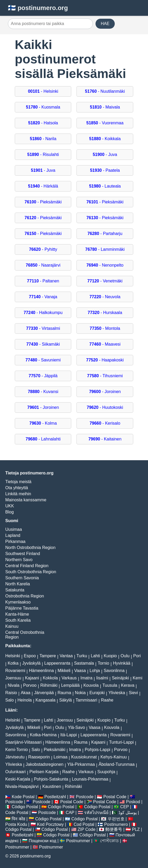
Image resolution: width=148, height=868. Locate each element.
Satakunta (15, 590)
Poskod (133, 802)
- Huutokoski (105, 407)
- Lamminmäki (105, 249)
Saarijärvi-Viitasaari (23, 742)
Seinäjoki (120, 678)
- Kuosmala (43, 107)
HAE (105, 24)
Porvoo (30, 685)
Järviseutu (15, 757)
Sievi (133, 693)
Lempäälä (70, 685)
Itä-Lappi (69, 735)
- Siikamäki (43, 344)
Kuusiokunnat (84, 757)
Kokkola (50, 678)
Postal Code (115, 797)
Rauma (64, 693)
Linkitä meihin (18, 494)
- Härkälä (43, 186)
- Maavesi (105, 344)
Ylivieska (117, 693)
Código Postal (25, 807)
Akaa (26, 693)
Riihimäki (49, 685)
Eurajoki (97, 693)
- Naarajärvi (43, 265)
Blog (9, 512)
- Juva (105, 155)
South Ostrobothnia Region (31, 572)
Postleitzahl (55, 797)
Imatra (86, 678)
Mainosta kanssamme (26, 500)
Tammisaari (87, 700)
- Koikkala (105, 139)
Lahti (95, 656)
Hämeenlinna (41, 671)
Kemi (137, 678)
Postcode (85, 797)
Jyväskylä (31, 663)
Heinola (25, 700)
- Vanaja (43, 297)
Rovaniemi (15, 671)
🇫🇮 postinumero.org (38, 8)
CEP (125, 807)
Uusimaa (14, 529)
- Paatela (105, 170)
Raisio (11, 693)
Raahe (107, 700)
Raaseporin (39, 757)
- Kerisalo (105, 423)
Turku (82, 656)
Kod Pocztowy (50, 824)
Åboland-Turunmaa (117, 764)
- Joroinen (105, 392)
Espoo (30, 656)
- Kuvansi (43, 392)
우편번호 (116, 819)
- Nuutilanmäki (105, 91)
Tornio (103, 663)
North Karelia (18, 584)
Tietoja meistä (18, 482)
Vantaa (66, 656)
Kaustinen (52, 786)
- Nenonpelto (105, 265)
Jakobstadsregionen (44, 764)
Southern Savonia (22, 578)
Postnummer (78, 841)
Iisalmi (102, 678)
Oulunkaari (15, 772)
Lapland (13, 535)
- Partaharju (105, 234)
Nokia (80, 693)
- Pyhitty (43, 249)
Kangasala (46, 700)
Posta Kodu (16, 824)
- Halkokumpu (43, 313)
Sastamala (84, 663)
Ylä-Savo (76, 727)
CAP (70, 813)
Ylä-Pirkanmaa (81, 764)
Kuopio (110, 656)
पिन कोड (18, 819)
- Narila (43, 139)
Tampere (48, 656)
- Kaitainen (105, 439)
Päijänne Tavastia (22, 608)
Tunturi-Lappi (121, 742)
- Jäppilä (43, 376)
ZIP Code (86, 829)
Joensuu (13, 678)
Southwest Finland (23, 554)
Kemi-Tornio (16, 750)
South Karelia (18, 620)
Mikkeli (64, 671)
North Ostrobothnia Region (30, 548)
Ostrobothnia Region (25, 596)
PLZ (136, 829)
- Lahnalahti (43, 439)
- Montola (105, 328)
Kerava (128, 685)
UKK (10, 506)
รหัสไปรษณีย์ (96, 813)
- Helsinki (43, 91)
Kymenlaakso (18, 602)
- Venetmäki (105, 281)
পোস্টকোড (109, 841)
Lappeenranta (57, 663)
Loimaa (60, 757)
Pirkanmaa (15, 541)
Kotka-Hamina (43, 735)
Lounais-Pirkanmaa (90, 779)
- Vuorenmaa (105, 123)
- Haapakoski (105, 360)
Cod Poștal (84, 824)
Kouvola (91, 685)
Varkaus (69, 678)
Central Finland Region (27, 566)
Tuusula (110, 685)
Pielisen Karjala (44, 772)
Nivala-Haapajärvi (22, 786)
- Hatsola (43, 123)
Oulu (125, 656)
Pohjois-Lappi (97, 750)
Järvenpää (44, 693)
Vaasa (80, 671)
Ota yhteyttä (17, 488)
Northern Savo (19, 560)
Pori (137, 656)
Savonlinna (114, 671)
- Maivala (105, 107)
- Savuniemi (43, 360)
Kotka (13, 663)
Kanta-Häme (17, 614)
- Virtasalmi (43, 328)
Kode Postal (23, 797)
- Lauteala (105, 186)
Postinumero (116, 824)
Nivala (13, 685)
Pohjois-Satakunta (51, 779)
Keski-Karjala (18, 779)
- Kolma (43, 423)
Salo (9, 700)
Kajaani (32, 678)
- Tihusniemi (105, 376)
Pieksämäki (55, 750)
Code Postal (17, 813)
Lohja (95, 671)
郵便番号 (114, 829)
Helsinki (13, 656)
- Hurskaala (105, 313)
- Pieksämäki (43, 202)
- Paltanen (43, 281)
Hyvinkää (122, 663)
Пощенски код (43, 841)
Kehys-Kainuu (114, 757)
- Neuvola (105, 297)
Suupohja (106, 772)
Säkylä (65, 700)
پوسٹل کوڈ (128, 813)
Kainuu (12, 626)
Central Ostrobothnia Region (25, 635)
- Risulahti (43, 155)
